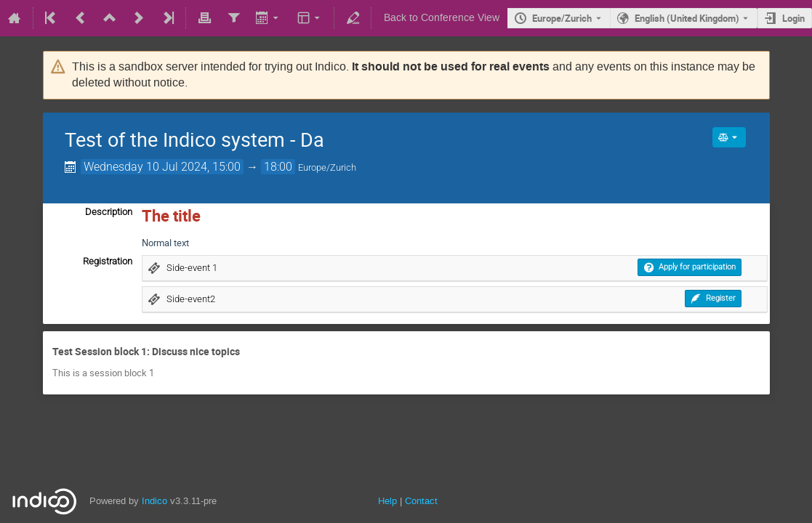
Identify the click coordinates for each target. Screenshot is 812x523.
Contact (421, 501)
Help (387, 501)
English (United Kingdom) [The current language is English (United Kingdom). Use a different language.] (687, 18)
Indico (154, 501)
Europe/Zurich (562, 18)
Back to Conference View (442, 18)
